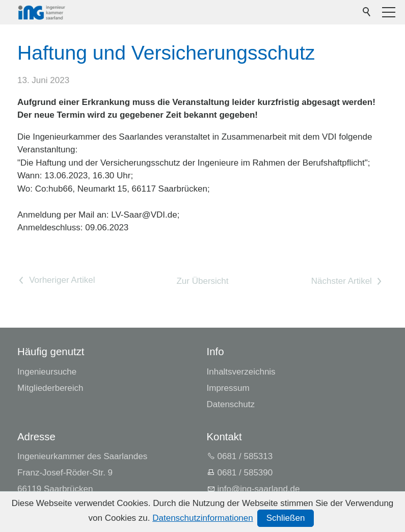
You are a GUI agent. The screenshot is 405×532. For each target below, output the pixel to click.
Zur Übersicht (202, 281)
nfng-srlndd (259, 489)
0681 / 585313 (245, 456)
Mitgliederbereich (50, 388)
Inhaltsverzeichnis (241, 372)
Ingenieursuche (47, 372)
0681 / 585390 (245, 473)
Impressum (228, 388)
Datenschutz (231, 404)
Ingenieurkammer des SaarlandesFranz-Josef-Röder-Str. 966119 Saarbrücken (82, 473)
